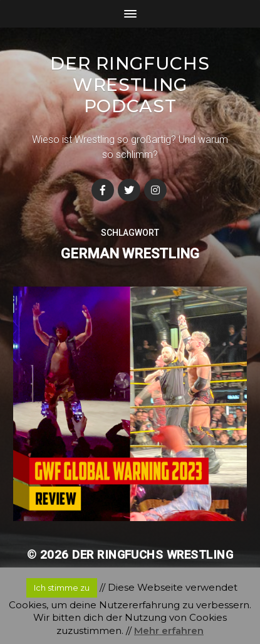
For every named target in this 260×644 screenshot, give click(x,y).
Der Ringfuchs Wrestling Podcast (130, 85)
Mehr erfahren (169, 631)
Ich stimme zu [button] (62, 588)
